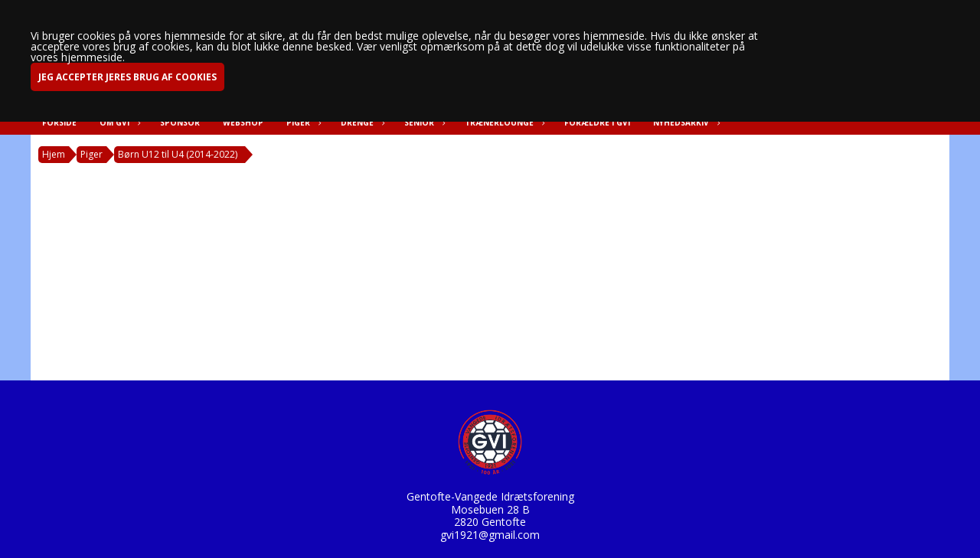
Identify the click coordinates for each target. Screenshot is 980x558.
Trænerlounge (503, 122)
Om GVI (118, 122)
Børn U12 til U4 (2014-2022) (178, 154)
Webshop (243, 122)
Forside (59, 122)
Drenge (361, 122)
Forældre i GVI (597, 122)
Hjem (54, 154)
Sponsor (180, 122)
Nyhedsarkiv (685, 122)
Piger (302, 122)
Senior (423, 122)
